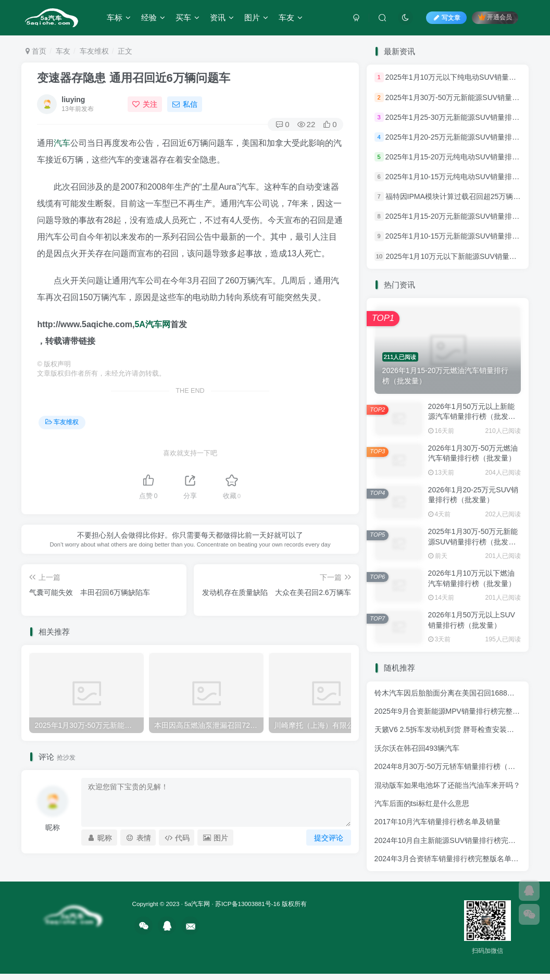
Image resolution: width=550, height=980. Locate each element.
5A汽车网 (152, 324)
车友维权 (94, 51)
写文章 (446, 18)
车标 (119, 17)
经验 (153, 17)
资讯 (222, 17)
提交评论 (329, 838)
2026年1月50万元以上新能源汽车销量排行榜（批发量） (472, 417)
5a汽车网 (197, 904)
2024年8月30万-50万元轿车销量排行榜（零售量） (456, 766)
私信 (185, 104)
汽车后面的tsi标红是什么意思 (422, 803)
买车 (187, 17)
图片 (256, 17)
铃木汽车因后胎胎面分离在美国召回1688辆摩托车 (455, 693)
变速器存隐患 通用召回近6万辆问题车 (133, 78)
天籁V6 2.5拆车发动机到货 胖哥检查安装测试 (448, 729)
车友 (291, 17)
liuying (73, 100)
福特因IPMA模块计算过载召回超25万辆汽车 (457, 196)
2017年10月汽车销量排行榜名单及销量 (438, 822)
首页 (36, 51)
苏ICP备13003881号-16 (247, 904)
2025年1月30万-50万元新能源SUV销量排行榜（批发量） (473, 542)
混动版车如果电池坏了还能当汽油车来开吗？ (447, 785)
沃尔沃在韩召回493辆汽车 (417, 748)
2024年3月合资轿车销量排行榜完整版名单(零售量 (455, 859)
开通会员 (495, 17)
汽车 (62, 143)
